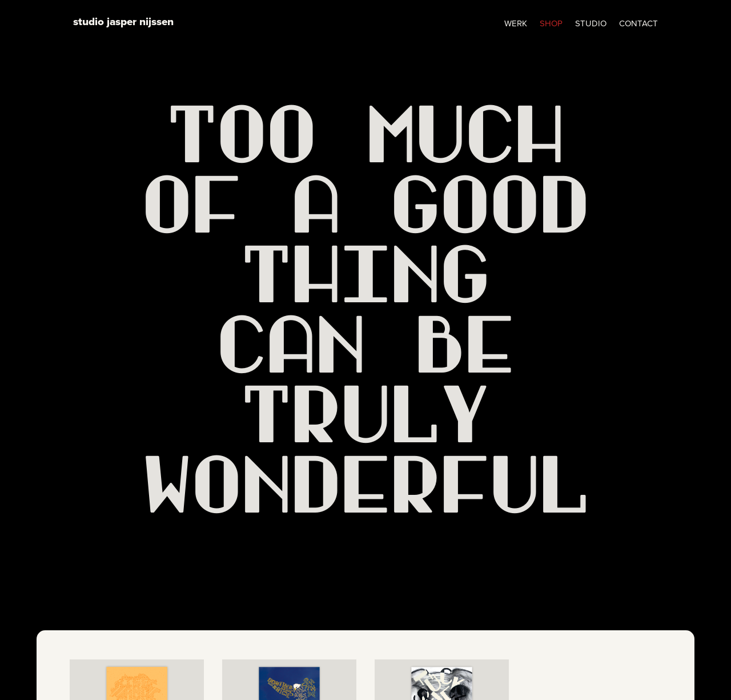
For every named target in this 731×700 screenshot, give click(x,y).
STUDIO (591, 25)
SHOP (551, 25)
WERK (516, 25)
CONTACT (638, 25)
